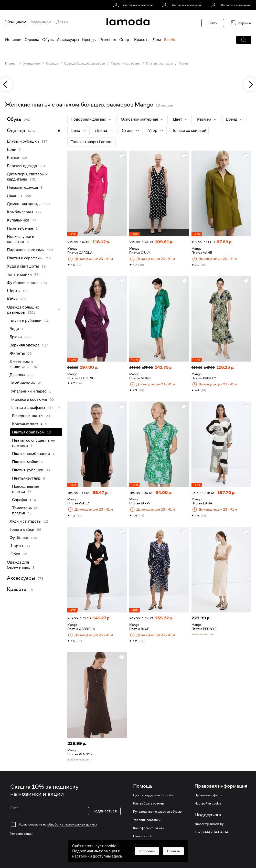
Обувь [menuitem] (48, 40)
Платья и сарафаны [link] (126, 63)
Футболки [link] (19, 538)
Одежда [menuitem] (32, 40)
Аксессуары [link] (21, 578)
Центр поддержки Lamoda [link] (153, 795)
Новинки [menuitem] (13, 40)
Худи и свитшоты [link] (23, 266)
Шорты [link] (14, 291)
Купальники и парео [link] (28, 391)
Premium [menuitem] (108, 40)
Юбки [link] (12, 299)
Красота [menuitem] (142, 40)
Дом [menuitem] (157, 40)
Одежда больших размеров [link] (84, 63)
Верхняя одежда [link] (22, 166)
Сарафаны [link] (22, 500)
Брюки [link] (13, 158)
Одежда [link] (52, 63)
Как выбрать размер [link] (148, 803)
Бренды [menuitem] (89, 40)
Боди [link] (12, 150)
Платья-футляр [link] (26, 478)
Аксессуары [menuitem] (68, 40)
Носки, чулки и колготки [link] (21, 239)
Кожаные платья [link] (27, 424)
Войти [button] (213, 23)
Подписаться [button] (105, 804)
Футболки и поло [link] (23, 283)
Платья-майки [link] (25, 462)
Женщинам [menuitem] (16, 22)
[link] (134, 5)
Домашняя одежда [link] (24, 204)
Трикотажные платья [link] (25, 511)
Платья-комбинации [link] (31, 454)
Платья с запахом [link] (159, 63)
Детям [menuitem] (62, 22)
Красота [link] (17, 589)
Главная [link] (11, 63)
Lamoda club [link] (143, 836)
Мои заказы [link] (142, 844)
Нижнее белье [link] (20, 228)
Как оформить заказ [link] (148, 828)
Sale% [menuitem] (169, 40)
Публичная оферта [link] (209, 795)
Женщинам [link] (32, 63)
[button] (244, 40)
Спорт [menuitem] (125, 40)
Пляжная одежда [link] (22, 187)
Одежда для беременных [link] (18, 565)
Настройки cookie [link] (208, 803)
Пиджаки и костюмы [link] (26, 250)
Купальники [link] (18, 220)
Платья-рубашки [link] (28, 470)
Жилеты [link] (17, 353)
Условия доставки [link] (147, 820)
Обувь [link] (14, 119)
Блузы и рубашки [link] (23, 141)
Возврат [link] (139, 853)
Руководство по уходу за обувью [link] (157, 812)
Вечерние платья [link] (28, 416)
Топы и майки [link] (19, 274)
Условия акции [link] (21, 816)
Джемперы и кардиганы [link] (21, 364)
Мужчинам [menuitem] (41, 22)
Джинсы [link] (15, 196)
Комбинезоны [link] (20, 212)
